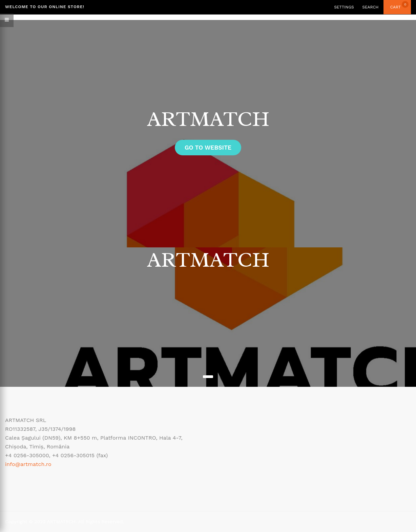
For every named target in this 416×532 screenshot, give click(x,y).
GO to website (208, 148)
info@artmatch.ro (28, 464)
